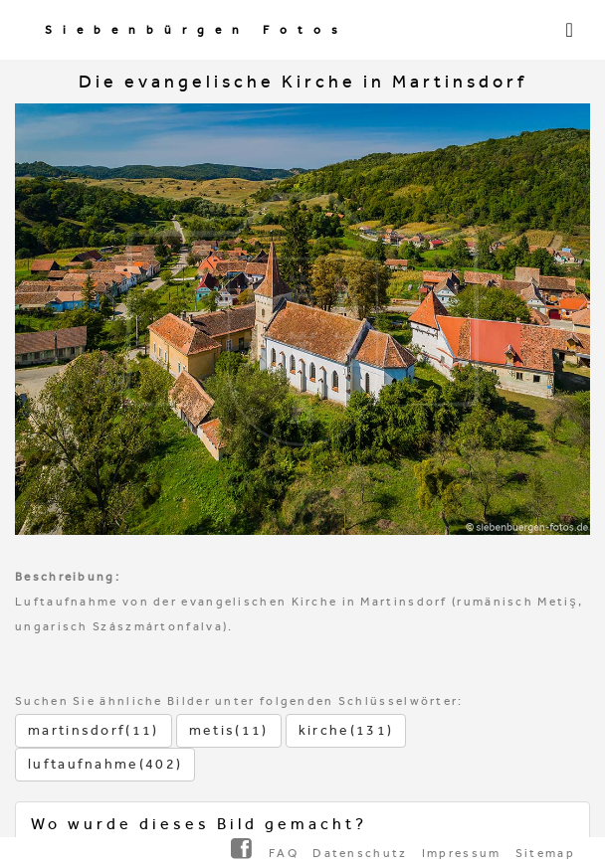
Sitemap (545, 853)
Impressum (462, 853)
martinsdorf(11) (94, 730)
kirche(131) (346, 730)
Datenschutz (360, 853)
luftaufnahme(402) (105, 764)
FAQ (284, 853)
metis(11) (229, 730)
